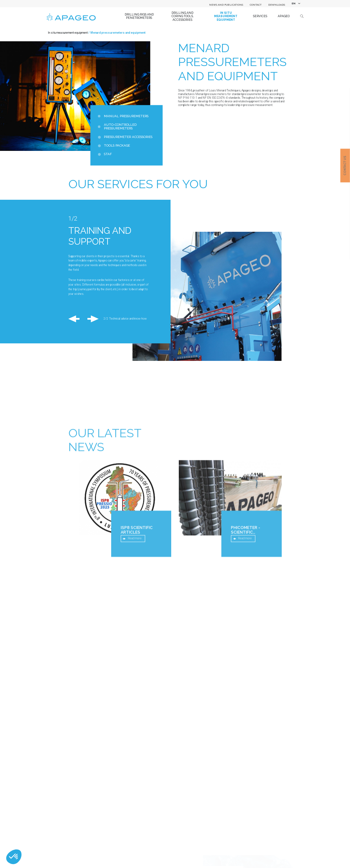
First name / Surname (82, 858)
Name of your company (82, 791)
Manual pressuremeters (126, 116)
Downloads (277, 5)
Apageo (284, 16)
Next (91, 319)
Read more (135, 610)
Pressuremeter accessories (128, 137)
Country (73, 814)
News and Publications (226, 5)
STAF (108, 154)
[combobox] (295, 4)
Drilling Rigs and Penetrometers (139, 16)
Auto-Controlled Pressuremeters (120, 127)
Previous (76, 319)
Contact (256, 5)
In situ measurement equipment (226, 16)
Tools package (117, 146)
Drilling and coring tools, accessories (183, 16)
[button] (14, 857)
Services (260, 16)
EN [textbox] (294, 3)
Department (76, 836)
